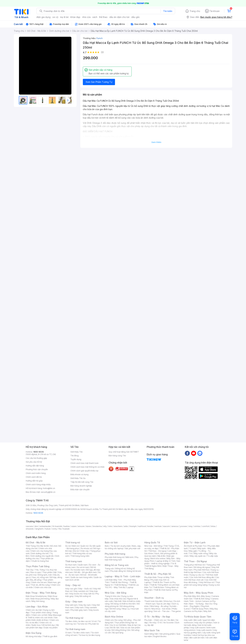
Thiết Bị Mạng (120, 585)
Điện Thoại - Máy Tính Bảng (41, 593)
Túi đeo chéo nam (81, 633)
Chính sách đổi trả (34, 477)
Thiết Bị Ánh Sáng (202, 599)
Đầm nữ (75, 546)
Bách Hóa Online (114, 617)
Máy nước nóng (201, 553)
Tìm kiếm (168, 11)
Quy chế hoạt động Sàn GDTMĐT (124, 452)
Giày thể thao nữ (207, 582)
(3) (102, 52)
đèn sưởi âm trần (197, 638)
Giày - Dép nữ (73, 585)
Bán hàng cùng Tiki (117, 456)
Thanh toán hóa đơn (153, 601)
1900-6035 (39, 452)
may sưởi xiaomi (198, 628)
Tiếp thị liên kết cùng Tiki (82, 482)
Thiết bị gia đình (50, 636)
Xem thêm (156, 142)
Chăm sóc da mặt (34, 610)
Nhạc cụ (126, 609)
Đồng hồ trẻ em (134, 571)
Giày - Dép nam (74, 602)
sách (95, 17)
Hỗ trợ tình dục (48, 625)
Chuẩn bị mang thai (40, 561)
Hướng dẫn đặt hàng (35, 466)
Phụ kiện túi (94, 624)
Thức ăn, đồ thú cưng (40, 585)
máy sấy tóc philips (203, 623)
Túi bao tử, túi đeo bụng (89, 635)
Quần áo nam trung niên (82, 577)
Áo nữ (68, 546)
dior (36, 526)
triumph (133, 526)
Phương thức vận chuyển (37, 469)
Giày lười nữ (89, 594)
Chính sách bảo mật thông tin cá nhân (87, 467)
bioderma (97, 526)
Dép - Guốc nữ (85, 589)
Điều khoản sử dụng (79, 474)
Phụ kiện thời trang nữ (114, 557)
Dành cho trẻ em (39, 582)
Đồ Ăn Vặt (115, 628)
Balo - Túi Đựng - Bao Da (201, 604)
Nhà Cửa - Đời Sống (116, 593)
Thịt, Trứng (40, 570)
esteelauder (45, 526)
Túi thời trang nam (75, 629)
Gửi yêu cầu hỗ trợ (34, 462)
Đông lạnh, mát (45, 575)
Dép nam (79, 607)
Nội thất (118, 601)
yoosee (183, 526)
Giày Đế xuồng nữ (83, 596)
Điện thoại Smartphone (36, 596)
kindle (150, 526)
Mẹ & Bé (161, 556)
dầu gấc (136, 17)
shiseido (30, 529)
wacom (167, 526)
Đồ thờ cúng (115, 609)
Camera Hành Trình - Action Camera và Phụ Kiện (201, 601)
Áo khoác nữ (86, 548)
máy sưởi (188, 620)
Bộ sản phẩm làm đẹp (42, 626)
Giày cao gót (71, 589)
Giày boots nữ (76, 594)
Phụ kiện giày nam (79, 610)
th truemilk (57, 526)
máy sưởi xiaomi (204, 630)
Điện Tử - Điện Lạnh (195, 542)
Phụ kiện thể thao (202, 570)
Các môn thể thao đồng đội (202, 577)
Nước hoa (36, 625)
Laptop (130, 587)
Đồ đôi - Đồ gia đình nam (86, 572)
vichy (55, 529)
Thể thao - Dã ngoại (157, 551)
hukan (48, 529)
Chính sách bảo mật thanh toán (84, 463)
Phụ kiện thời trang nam (122, 558)
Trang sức (109, 569)
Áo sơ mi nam (83, 567)
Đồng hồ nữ (121, 569)
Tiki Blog (75, 456)
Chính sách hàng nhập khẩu (38, 484)
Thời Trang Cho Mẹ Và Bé (37, 546)
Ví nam (68, 633)
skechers (118, 526)
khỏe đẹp (75, 17)
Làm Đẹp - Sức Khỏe (37, 607)
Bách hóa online (158, 558)
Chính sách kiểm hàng (36, 473)
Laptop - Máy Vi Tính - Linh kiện (123, 576)
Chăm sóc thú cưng (114, 620)
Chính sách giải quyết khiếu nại (84, 471)
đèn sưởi (197, 620)
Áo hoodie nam (78, 570)
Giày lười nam (71, 605)
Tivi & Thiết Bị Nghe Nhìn (160, 565)
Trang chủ (195, 11)
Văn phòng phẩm (167, 634)
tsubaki (66, 529)
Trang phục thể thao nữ (194, 565)
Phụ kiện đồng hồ (118, 571)
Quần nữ (84, 546)
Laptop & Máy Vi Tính (166, 561)
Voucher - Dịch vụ (154, 598)
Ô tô (160, 623)
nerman (158, 526)
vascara (29, 526)
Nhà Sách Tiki (152, 630)
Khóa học (168, 601)
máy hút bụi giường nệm (201, 631)
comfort (206, 526)
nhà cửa (86, 17)
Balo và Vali (111, 542)
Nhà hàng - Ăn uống (159, 606)
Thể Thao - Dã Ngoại (195, 561)
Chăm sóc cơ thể (39, 615)
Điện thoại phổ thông (40, 599)
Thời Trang (169, 546)
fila (60, 529)
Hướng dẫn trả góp (34, 481)
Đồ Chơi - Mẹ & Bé (36, 542)
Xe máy (153, 623)
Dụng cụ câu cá (197, 575)
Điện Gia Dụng (33, 633)
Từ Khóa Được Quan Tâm (198, 617)
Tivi (191, 553)
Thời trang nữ (73, 542)
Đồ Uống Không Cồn (121, 630)
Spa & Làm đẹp (164, 604)
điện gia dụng (43, 17)
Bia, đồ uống (36, 580)
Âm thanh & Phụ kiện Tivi (195, 546)
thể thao (103, 17)
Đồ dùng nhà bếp (33, 636)
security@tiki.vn (48, 492)
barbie (67, 526)
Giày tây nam (85, 605)
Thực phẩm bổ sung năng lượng (202, 584)
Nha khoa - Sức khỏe (161, 609)
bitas (213, 526)
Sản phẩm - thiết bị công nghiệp (162, 562)
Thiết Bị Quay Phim (200, 609)
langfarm (39, 529)
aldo (126, 526)
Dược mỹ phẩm (51, 628)
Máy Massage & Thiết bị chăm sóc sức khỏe (44, 616)
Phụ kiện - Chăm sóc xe (155, 620)
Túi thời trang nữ (74, 618)
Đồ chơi (54, 546)
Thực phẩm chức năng (41, 613)
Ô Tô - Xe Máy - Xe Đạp (157, 617)
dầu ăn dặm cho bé (119, 17)
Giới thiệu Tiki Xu (78, 478)
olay (191, 526)
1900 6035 (38, 513)
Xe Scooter (168, 623)
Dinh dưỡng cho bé (40, 553)
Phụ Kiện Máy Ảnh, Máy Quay (197, 596)
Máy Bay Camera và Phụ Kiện (201, 610)
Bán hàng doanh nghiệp (81, 486)
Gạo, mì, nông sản (40, 577)
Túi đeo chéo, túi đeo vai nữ (78, 621)
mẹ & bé (64, 17)
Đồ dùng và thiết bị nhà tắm (123, 604)
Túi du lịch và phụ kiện (120, 546)
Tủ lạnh (193, 548)
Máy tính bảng (38, 601)
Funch (100, 38)
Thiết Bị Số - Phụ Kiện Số (158, 574)
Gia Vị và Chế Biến (118, 625)
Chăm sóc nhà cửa (43, 587)
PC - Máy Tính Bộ (117, 587)
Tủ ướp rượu (213, 556)
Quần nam (83, 565)
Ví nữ (94, 621)
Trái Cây (29, 570)
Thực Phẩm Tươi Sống (38, 566)
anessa (175, 526)
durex (89, 526)
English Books (160, 636)
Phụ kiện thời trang (115, 554)
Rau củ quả (36, 572)
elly (105, 526)
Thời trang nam (74, 561)
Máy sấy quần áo (198, 556)
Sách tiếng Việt (151, 634)
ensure (81, 526)
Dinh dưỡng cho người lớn (42, 556)
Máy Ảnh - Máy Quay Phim (198, 593)
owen (74, 526)
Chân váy (84, 551)
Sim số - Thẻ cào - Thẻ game (167, 611)
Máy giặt (193, 551)
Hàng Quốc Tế (152, 542)
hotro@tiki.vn (49, 488)
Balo (107, 546)
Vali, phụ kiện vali (133, 548)
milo (110, 526)
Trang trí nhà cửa (112, 596)
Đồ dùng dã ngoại (202, 567)
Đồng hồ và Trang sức (117, 565)
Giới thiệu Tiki (77, 452)
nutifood (142, 526)
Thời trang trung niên (80, 556)
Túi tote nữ (82, 624)
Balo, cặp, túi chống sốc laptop (123, 547)
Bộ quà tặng (118, 633)
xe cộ (55, 17)
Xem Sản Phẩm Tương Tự (99, 82)
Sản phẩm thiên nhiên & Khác (42, 619)
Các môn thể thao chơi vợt (202, 579)
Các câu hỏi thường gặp (36, 458)
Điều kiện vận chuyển (80, 490)
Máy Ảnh (208, 611)
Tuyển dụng (76, 459)
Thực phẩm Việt (49, 572)
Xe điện (171, 620)
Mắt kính (130, 557)
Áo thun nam (71, 565)
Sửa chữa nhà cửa (118, 599)
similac (197, 526)
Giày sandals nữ (81, 591)
